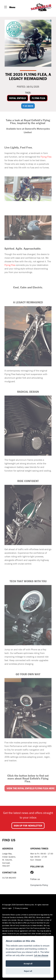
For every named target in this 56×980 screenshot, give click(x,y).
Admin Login (7, 908)
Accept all (28, 964)
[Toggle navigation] (10, 7)
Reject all (28, 971)
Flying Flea (39, 98)
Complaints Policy (39, 885)
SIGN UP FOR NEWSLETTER (28, 826)
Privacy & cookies (21, 908)
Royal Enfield (18, 98)
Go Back (28, 106)
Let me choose (41, 956)
